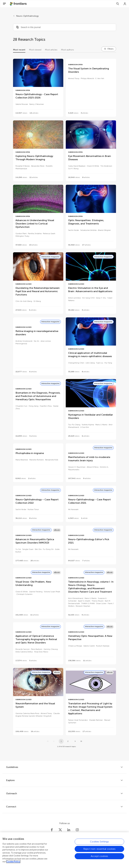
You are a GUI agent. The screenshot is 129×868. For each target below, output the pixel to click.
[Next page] (75, 741)
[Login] (125, 4)
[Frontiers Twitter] (60, 830)
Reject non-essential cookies (99, 851)
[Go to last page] (81, 741)
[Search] (118, 4)
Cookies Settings (99, 844)
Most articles (51, 50)
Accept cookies (99, 859)
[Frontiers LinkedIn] (69, 830)
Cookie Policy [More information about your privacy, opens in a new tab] (13, 864)
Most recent (19, 50)
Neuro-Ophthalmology (27, 16)
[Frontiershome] (19, 4)
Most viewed (35, 50)
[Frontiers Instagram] (77, 830)
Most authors (67, 50)
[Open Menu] (4, 4)
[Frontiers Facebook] (52, 830)
